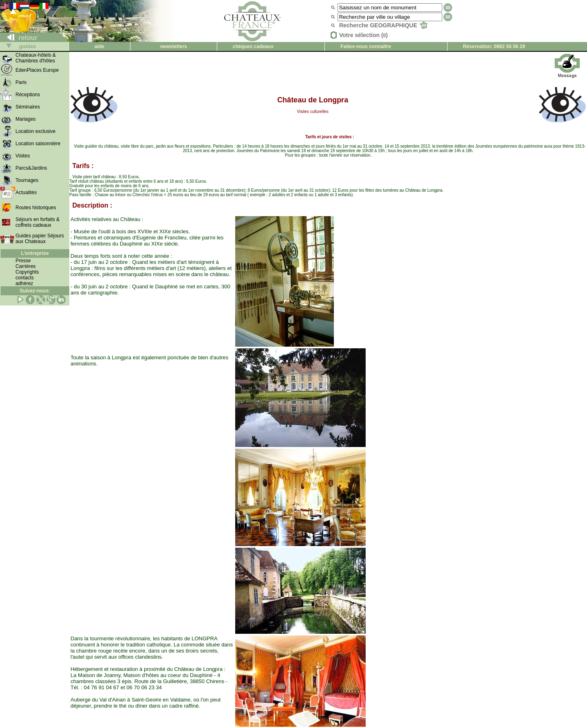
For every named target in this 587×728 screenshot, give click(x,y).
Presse (23, 261)
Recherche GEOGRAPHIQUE (383, 25)
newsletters (174, 46)
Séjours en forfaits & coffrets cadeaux (38, 222)
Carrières (25, 266)
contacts (25, 278)
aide (99, 46)
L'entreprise (35, 253)
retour (19, 38)
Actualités (26, 193)
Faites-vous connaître (366, 46)
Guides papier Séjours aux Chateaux (40, 239)
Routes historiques (36, 208)
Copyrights (27, 272)
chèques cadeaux (253, 46)
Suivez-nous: (35, 291)
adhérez (24, 283)
